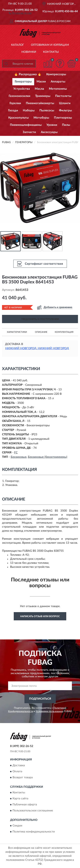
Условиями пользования (49, 711)
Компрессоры (56, 74)
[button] (20, 13)
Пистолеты (63, 96)
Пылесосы (47, 110)
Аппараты (58, 82)
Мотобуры (41, 118)
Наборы (29, 110)
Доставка (19, 765)
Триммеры (43, 96)
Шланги (65, 103)
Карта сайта (20, 799)
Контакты (51, 52)
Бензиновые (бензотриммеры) (48, 457)
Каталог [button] (18, 45)
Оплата (17, 771)
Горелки (15, 103)
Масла (39, 89)
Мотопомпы (58, 89)
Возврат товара (23, 777)
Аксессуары (49, 132)
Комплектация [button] (64, 332)
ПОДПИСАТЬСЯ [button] (40, 699)
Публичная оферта (25, 805)
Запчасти (29, 132)
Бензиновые (19, 457)
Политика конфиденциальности (34, 832)
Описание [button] (41, 332)
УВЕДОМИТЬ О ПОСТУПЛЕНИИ (40, 319)
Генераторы (23, 82)
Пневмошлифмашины (26, 125)
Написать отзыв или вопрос (40, 616)
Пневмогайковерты (40, 103)
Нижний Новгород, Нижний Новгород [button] (37, 348)
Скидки (17, 826)
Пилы (66, 125)
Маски (41, 82)
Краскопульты (18, 118)
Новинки (29, 52)
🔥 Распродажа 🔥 (28, 74)
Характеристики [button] (17, 332)
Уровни (52, 125)
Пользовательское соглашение (33, 811)
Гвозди (13, 110)
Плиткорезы (63, 118)
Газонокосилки (19, 96)
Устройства (22, 89)
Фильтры (65, 110)
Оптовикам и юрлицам (50, 45)
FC (16, 453)
